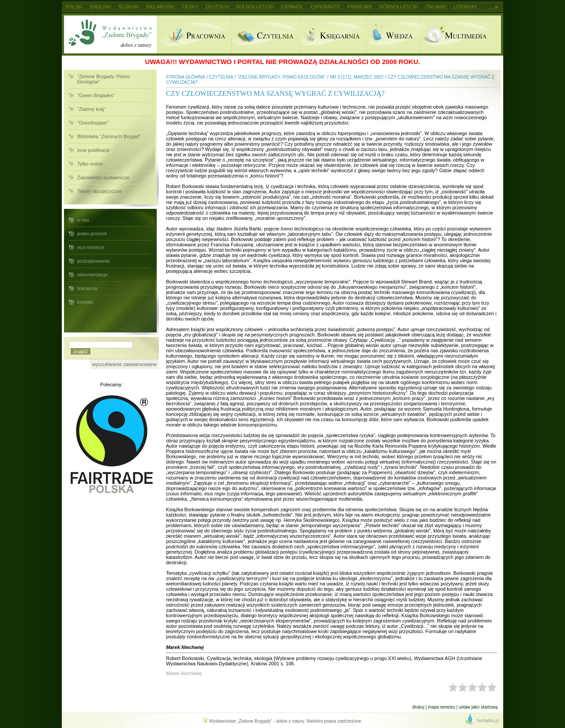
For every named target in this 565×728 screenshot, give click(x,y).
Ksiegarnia (333, 34)
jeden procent (92, 234)
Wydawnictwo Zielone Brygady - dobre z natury (110, 34)
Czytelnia (266, 34)
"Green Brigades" (96, 95)
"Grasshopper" (93, 123)
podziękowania (93, 261)
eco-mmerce (91, 247)
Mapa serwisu (441, 707)
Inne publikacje (93, 150)
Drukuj (418, 707)
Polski (74, 7)
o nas (83, 220)
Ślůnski (129, 7)
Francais (360, 7)
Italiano (435, 7)
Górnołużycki (398, 7)
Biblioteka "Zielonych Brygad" (109, 136)
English (101, 7)
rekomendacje (92, 275)
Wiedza (393, 34)
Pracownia (194, 34)
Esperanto (325, 7)
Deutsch (217, 7)
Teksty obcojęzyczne (100, 191)
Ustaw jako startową (478, 707)
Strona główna (185, 77)
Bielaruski (160, 7)
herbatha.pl (488, 721)
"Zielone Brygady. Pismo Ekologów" (104, 79)
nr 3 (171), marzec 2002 (357, 77)
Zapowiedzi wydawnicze (103, 177)
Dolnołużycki (255, 7)
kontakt (85, 302)
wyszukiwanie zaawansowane (124, 364)
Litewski (465, 7)
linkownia (87, 288)
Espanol (292, 7)
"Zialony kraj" (91, 109)
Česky (190, 7)
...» (493, 6)
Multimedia (460, 34)
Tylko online (90, 164)
